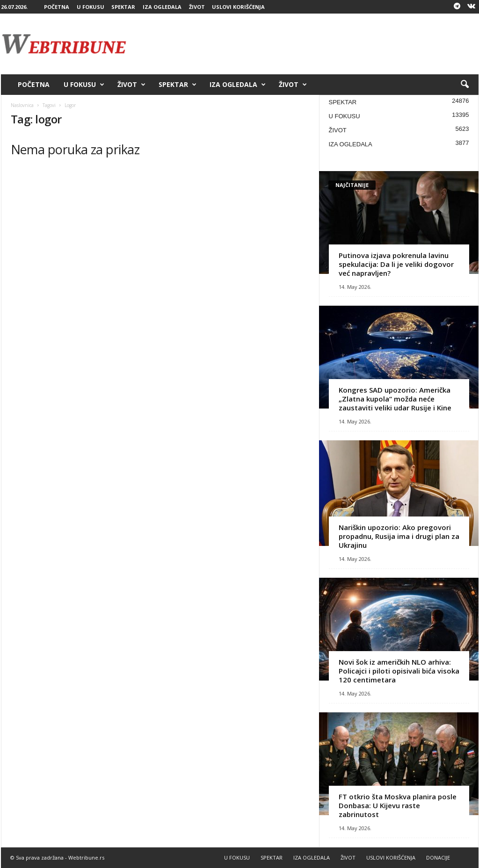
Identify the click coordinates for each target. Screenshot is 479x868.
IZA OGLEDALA (162, 7)
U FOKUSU (91, 7)
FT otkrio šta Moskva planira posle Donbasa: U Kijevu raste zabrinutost (398, 805)
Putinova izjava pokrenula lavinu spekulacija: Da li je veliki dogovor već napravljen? (396, 264)
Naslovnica (22, 105)
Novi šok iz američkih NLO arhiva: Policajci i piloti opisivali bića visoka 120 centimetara (399, 671)
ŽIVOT (197, 7)
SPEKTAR (123, 7)
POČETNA (57, 7)
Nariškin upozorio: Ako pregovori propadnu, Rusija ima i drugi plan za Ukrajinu (399, 536)
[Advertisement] (308, 44)
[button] (464, 85)
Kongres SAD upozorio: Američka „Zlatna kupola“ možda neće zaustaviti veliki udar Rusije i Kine (395, 399)
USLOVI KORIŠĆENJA (238, 7)
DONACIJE (438, 857)
